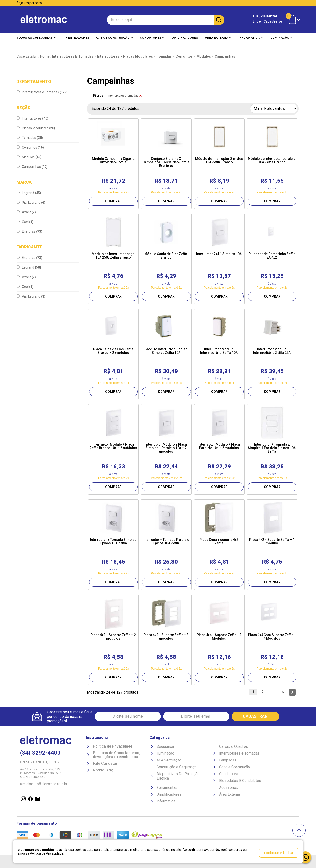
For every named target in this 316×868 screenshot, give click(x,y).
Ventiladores (78, 37)
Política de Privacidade (113, 746)
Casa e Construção (115, 37)
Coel (25, 222)
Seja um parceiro (29, 3)
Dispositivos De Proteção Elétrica (178, 776)
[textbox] (165, 20)
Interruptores (32, 118)
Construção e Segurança (177, 767)
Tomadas (30, 138)
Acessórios (229, 787)
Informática (251, 37)
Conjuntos (30, 147)
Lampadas (228, 760)
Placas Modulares (36, 128)
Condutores (152, 37)
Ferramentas (167, 787)
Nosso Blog (103, 770)
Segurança (165, 746)
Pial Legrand (31, 203)
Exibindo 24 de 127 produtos (116, 109)
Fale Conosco (105, 764)
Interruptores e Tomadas (42, 92)
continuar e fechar (279, 853)
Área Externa (218, 37)
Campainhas (32, 167)
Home (45, 56)
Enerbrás (29, 231)
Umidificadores (185, 37)
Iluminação (281, 37)
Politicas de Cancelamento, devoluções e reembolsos (117, 755)
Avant (26, 212)
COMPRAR (113, 201)
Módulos (29, 157)
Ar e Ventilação (169, 760)
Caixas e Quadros (234, 746)
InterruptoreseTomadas (123, 96)
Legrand (29, 193)
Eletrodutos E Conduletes (240, 781)
